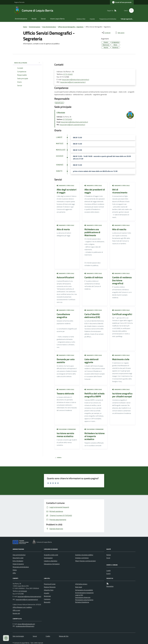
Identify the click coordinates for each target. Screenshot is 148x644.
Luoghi (109, 570)
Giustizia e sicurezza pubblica (84, 555)
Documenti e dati (18, 558)
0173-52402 (68, 74)
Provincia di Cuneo (50, 584)
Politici (15, 570)
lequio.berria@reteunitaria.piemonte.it (76, 80)
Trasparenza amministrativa (108, 19)
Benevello (47, 602)
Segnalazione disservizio (83, 597)
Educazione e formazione (66, 429)
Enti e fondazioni (18, 561)
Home (25, 27)
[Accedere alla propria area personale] (122, 2)
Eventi (108, 574)
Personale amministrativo (21, 567)
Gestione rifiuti (81, 19)
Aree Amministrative (49, 27)
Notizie (109, 555)
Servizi (43, 19)
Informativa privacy (81, 584)
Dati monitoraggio (18, 636)
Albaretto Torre (49, 590)
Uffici (14, 573)
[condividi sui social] (106, 33)
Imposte (92, 19)
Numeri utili (16, 613)
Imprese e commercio (82, 558)
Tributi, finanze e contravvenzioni (85, 561)
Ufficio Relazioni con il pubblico (22, 607)
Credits (48, 636)
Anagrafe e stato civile (65, 186)
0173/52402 (67, 119)
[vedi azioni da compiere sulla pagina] (119, 33)
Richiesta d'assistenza (82, 602)
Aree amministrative (19, 555)
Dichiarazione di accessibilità (84, 590)
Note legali (79, 587)
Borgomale (47, 596)
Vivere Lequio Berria (57, 19)
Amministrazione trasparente (84, 593)
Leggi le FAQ (79, 595)
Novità (34, 19)
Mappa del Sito (64, 636)
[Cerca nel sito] (131, 11)
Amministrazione (21, 19)
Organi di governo (18, 564)
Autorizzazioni (48, 558)
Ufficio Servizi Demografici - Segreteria (71, 27)
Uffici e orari (16, 610)
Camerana (47, 599)
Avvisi (108, 558)
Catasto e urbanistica (51, 561)
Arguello (47, 593)
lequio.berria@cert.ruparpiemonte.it (73, 82)
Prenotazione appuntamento (84, 600)
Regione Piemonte (19, 2)
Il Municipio (61, 112)
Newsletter (110, 586)
